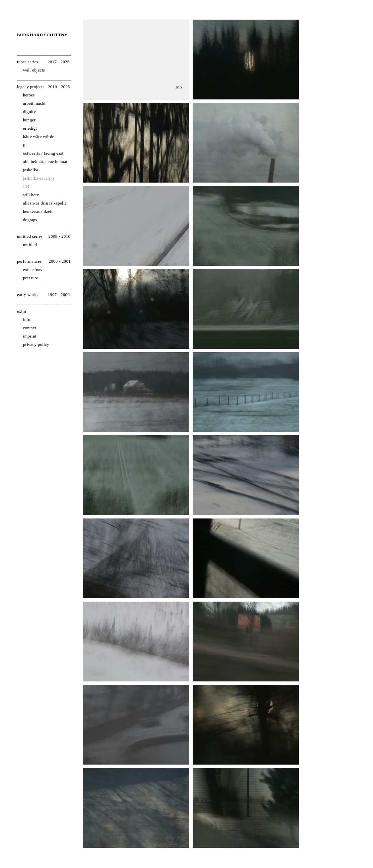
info (178, 87)
